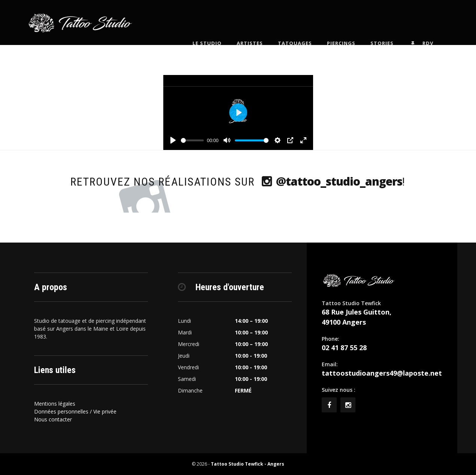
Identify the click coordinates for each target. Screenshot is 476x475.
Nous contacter (53, 419)
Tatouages (305, 22)
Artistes (260, 22)
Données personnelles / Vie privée (75, 411)
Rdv (431, 23)
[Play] (173, 140)
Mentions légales (55, 404)
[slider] (192, 140)
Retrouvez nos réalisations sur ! (238, 181)
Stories (392, 22)
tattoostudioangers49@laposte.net (382, 373)
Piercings (352, 22)
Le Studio (218, 22)
